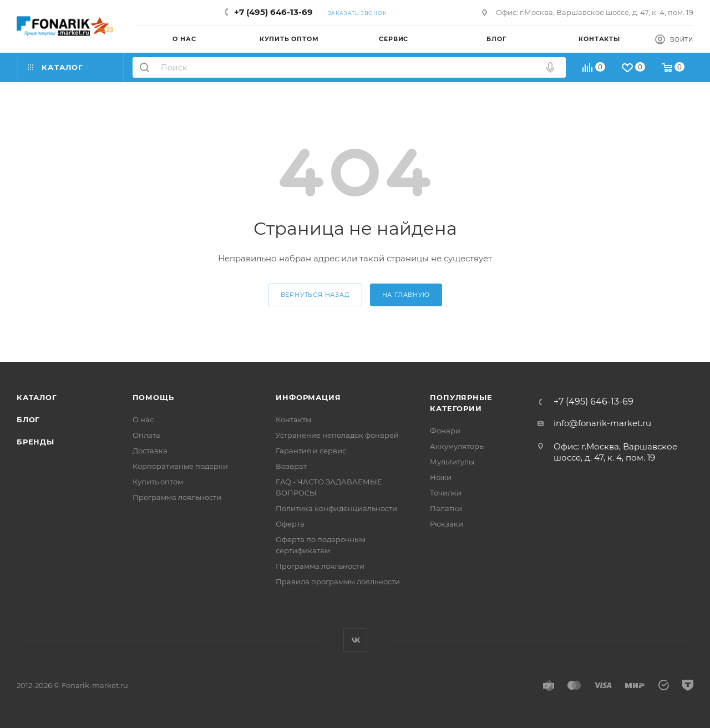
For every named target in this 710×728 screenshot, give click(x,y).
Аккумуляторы (457, 446)
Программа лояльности (177, 497)
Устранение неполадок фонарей (337, 435)
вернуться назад (315, 295)
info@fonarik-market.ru (602, 423)
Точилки (446, 493)
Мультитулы (452, 462)
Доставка (150, 451)
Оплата (146, 435)
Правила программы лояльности (338, 582)
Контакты (293, 419)
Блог (28, 419)
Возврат (291, 466)
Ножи (441, 477)
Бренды (35, 442)
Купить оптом (158, 482)
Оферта (290, 524)
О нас (143, 419)
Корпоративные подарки (180, 466)
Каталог (37, 397)
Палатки (446, 508)
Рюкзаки (447, 524)
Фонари (445, 431)
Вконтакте (355, 640)
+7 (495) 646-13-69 (273, 12)
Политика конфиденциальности (336, 508)
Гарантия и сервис (311, 451)
